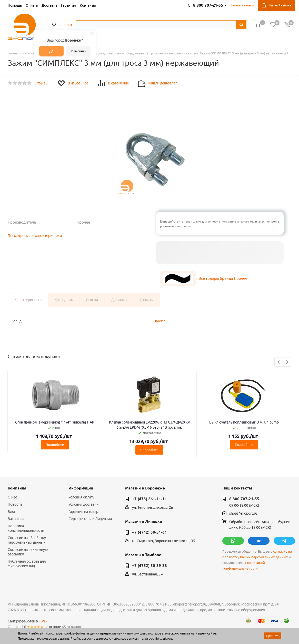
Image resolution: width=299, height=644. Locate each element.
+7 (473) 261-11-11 (149, 499)
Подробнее (55, 445)
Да (51, 51)
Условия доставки (83, 504)
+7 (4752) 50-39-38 (149, 566)
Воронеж (65, 25)
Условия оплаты (82, 497)
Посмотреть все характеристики (35, 236)
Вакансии (16, 519)
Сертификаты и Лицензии (90, 519)
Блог (12, 512)
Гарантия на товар (83, 512)
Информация (81, 488)
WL (43, 621)
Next (287, 362)
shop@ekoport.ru (243, 514)
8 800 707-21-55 (244, 499)
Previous (279, 362)
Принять (273, 636)
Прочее (160, 321)
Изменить (79, 51)
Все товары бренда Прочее (223, 278)
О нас (12, 497)
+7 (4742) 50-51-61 (149, 532)
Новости (15, 504)
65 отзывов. (72, 627)
